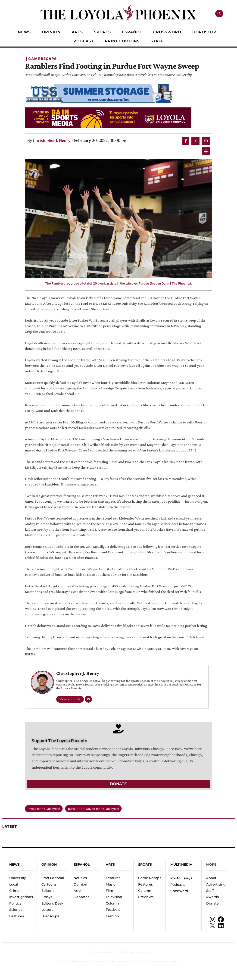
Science (16, 910)
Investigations (21, 897)
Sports (145, 864)
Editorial (48, 891)
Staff (210, 891)
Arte (77, 891)
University (18, 878)
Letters (47, 910)
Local (14, 884)
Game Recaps (150, 878)
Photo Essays (181, 878)
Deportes (81, 897)
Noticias (80, 878)
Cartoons (49, 884)
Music (111, 884)
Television (114, 897)
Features (17, 916)
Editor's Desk (52, 903)
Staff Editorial (53, 878)
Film (109, 891)
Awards (212, 897)
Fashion (112, 916)
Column (112, 903)
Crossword (179, 891)
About (211, 878)
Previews (146, 897)
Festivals (113, 910)
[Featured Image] (118, 218)
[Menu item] (24, 32)
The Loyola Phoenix (101, 952)
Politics (15, 903)
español (82, 864)
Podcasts (178, 885)
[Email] (88, 699)
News (14, 864)
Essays (47, 897)
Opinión (80, 884)
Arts (110, 864)
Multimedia (181, 864)
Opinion (49, 864)
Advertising (216, 884)
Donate (212, 903)
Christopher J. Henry (52, 141)
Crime (14, 891)
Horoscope (50, 916)
